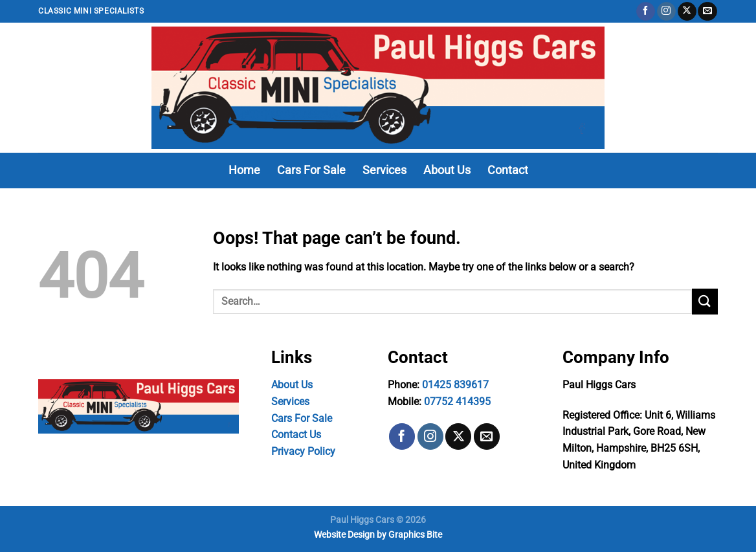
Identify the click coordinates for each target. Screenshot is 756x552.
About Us (447, 170)
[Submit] (705, 301)
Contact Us (296, 435)
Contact (508, 170)
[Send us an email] (707, 12)
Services (384, 170)
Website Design (344, 535)
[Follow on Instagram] (666, 12)
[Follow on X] (687, 12)
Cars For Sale (311, 170)
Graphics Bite (415, 535)
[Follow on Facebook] (646, 12)
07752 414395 (457, 402)
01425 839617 (455, 385)
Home (244, 170)
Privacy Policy (303, 451)
